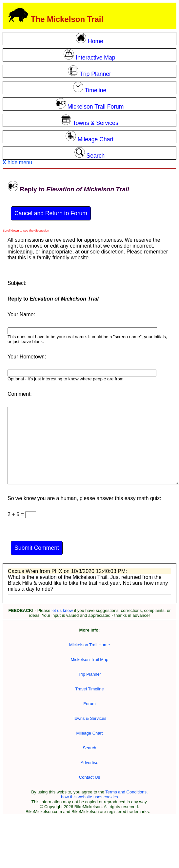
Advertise (89, 763)
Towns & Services (90, 718)
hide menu (17, 162)
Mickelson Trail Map (90, 660)
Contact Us (89, 777)
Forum (89, 704)
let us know (62, 610)
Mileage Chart (90, 733)
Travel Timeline (89, 689)
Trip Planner (89, 674)
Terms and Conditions (126, 792)
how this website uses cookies (89, 797)
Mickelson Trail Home (89, 645)
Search (89, 748)
